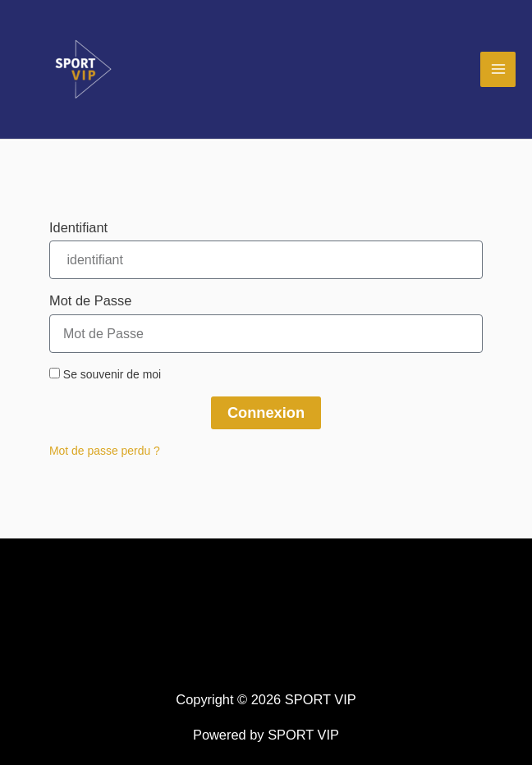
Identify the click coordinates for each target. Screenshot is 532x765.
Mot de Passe (90, 300)
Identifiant (78, 227)
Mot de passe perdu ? (105, 451)
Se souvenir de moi (105, 374)
